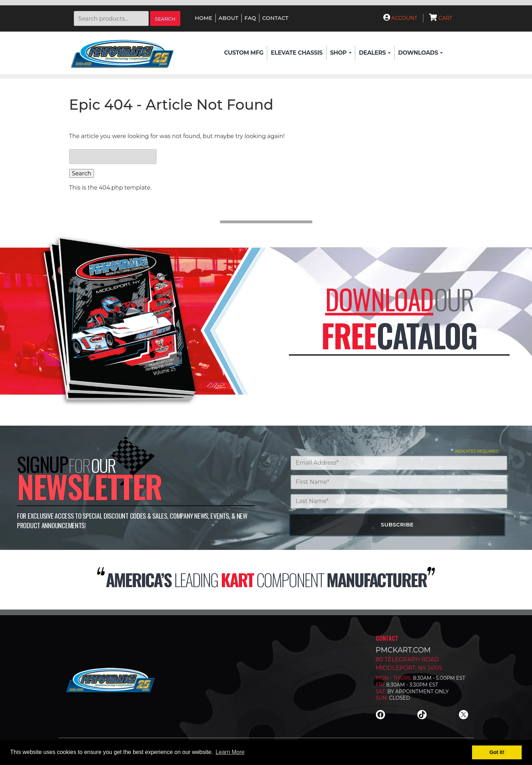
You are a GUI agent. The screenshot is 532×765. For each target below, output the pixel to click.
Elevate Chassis (297, 53)
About (229, 18)
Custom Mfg (244, 53)
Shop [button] (341, 53)
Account (400, 18)
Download (379, 299)
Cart (441, 18)
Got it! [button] (497, 752)
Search (165, 19)
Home (204, 18)
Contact (275, 18)
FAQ (250, 18)
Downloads (421, 53)
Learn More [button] (230, 752)
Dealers (375, 53)
